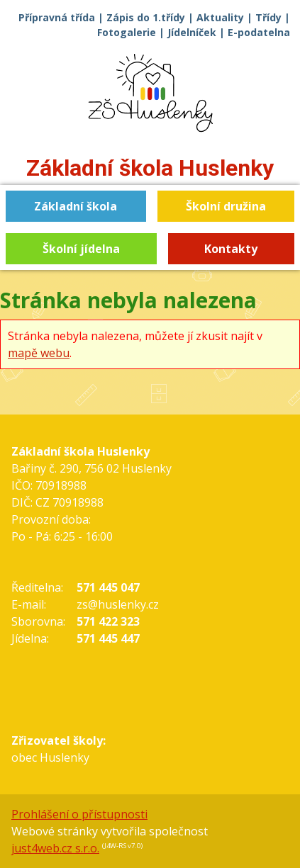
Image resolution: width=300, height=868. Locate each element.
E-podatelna (259, 32)
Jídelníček (192, 32)
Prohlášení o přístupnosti (79, 814)
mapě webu (39, 353)
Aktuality (220, 17)
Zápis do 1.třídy (146, 17)
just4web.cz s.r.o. (55, 848)
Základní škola (150, 168)
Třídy (268, 17)
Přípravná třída (57, 17)
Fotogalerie (127, 32)
